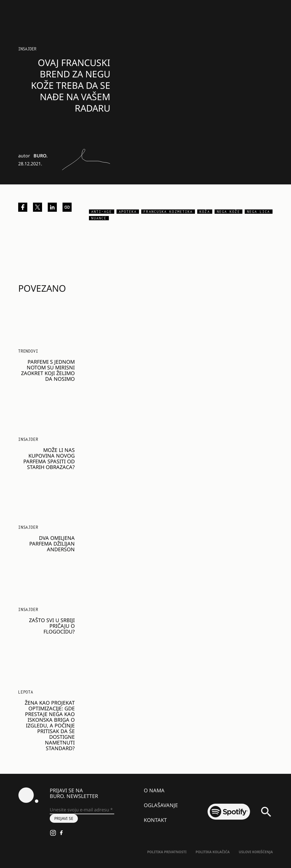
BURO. (40, 156)
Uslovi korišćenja (256, 852)
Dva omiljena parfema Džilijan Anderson (52, 544)
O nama (154, 790)
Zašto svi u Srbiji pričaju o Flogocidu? (52, 626)
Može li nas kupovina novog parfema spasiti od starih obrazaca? (49, 458)
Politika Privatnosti (167, 852)
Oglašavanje (161, 805)
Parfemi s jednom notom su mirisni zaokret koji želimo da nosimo (48, 370)
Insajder (27, 49)
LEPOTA (26, 692)
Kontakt (155, 820)
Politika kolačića (213, 852)
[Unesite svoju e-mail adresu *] (82, 810)
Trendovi (28, 351)
